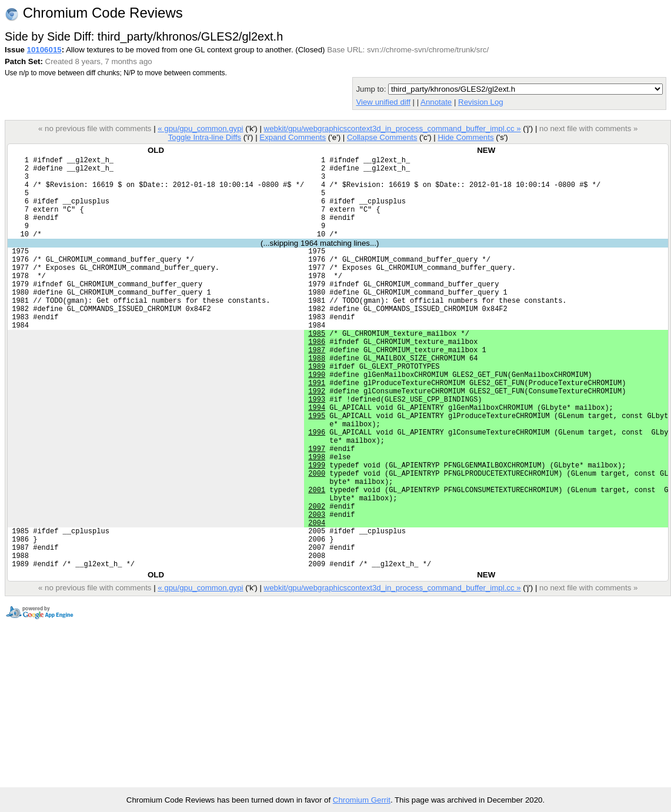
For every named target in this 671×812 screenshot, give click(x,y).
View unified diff (383, 102)
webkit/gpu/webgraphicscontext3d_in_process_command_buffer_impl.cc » (393, 128)
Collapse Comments (382, 137)
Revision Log (481, 102)
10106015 (44, 50)
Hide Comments (465, 137)
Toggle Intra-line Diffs (205, 137)
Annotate (436, 102)
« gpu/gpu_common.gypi (200, 128)
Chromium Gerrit (362, 800)
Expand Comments (293, 137)
